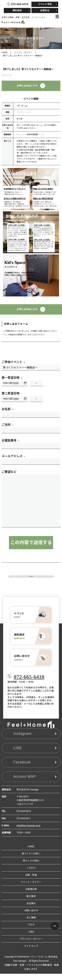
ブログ (31, 931)
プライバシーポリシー (31, 945)
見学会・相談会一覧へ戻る (31, 580)
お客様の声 (31, 896)
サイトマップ (31, 952)
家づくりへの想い (31, 860)
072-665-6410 (29, 683)
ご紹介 (31, 938)
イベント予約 (45, 4)
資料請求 (17, 10)
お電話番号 (11, 440)
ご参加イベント (14, 362)
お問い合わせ (31, 917)
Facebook (22, 769)
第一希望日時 (12, 378)
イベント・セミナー (23, 53)
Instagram (22, 740)
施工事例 (31, 903)
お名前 (8, 409)
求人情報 (31, 924)
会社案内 (31, 910)
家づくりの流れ (31, 867)
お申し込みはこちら (31, 86)
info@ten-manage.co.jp (29, 832)
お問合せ (45, 10)
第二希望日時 (11, 393)
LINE (18, 754)
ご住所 (8, 425)
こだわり (31, 874)
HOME (4, 53)
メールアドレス (14, 456)
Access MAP (25, 783)
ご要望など (9, 472)
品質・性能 (31, 881)
